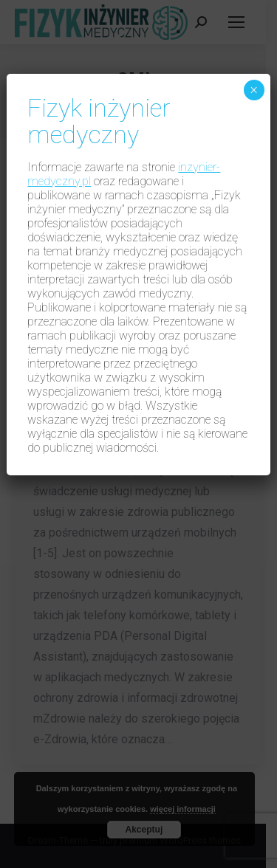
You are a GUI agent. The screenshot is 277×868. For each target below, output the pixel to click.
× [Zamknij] (254, 90)
